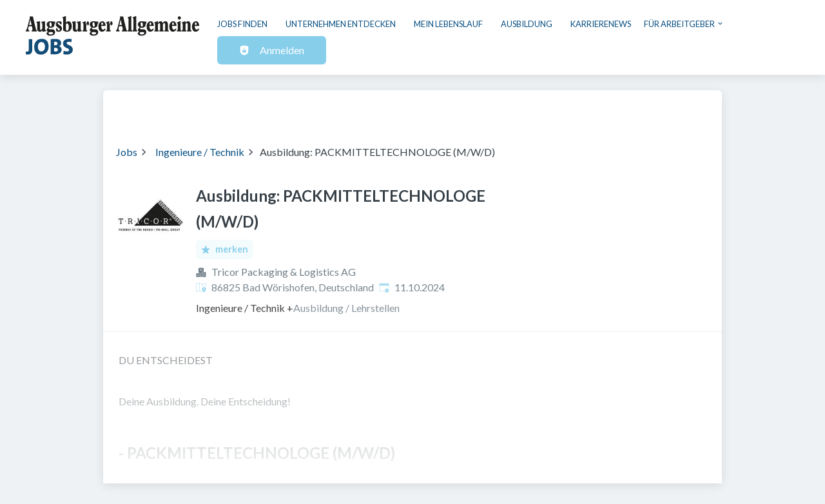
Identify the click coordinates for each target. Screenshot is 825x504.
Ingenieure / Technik (200, 152)
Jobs (127, 152)
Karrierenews (601, 24)
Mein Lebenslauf (448, 24)
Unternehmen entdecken (341, 24)
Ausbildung (527, 24)
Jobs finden (242, 24)
